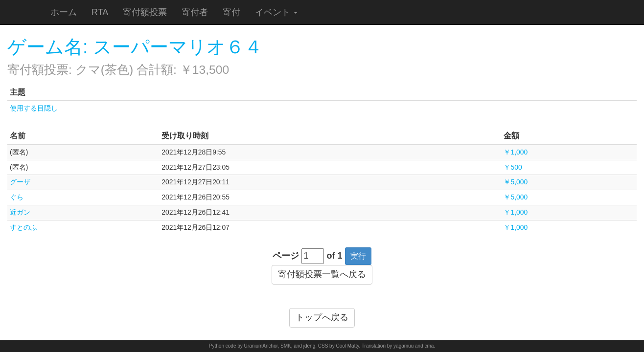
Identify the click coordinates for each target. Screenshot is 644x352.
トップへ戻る (322, 317)
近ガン (20, 212)
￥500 (513, 167)
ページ (286, 256)
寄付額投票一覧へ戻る (322, 274)
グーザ (20, 182)
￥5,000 (516, 182)
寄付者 (195, 12)
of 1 (335, 256)
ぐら (17, 197)
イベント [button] (276, 12)
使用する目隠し (34, 108)
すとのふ (23, 227)
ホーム (64, 12)
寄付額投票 (145, 12)
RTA (100, 12)
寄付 (231, 12)
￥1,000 (516, 152)
